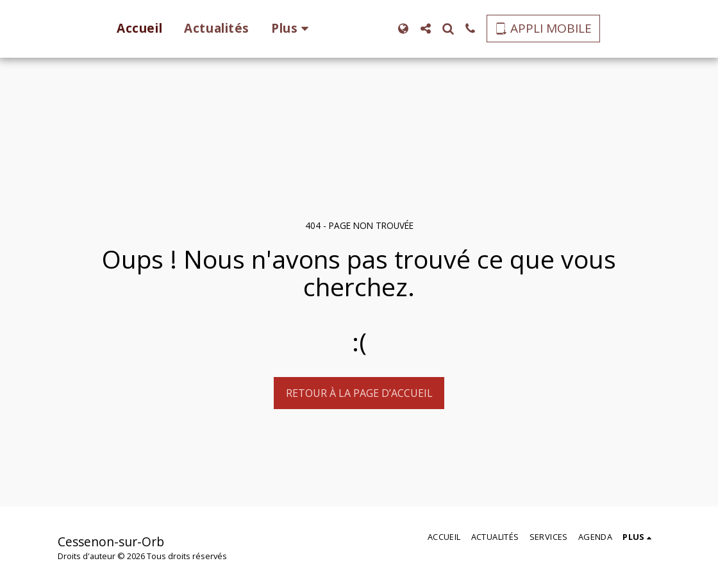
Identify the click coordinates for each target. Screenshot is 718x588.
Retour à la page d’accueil (359, 393)
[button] (445, 29)
